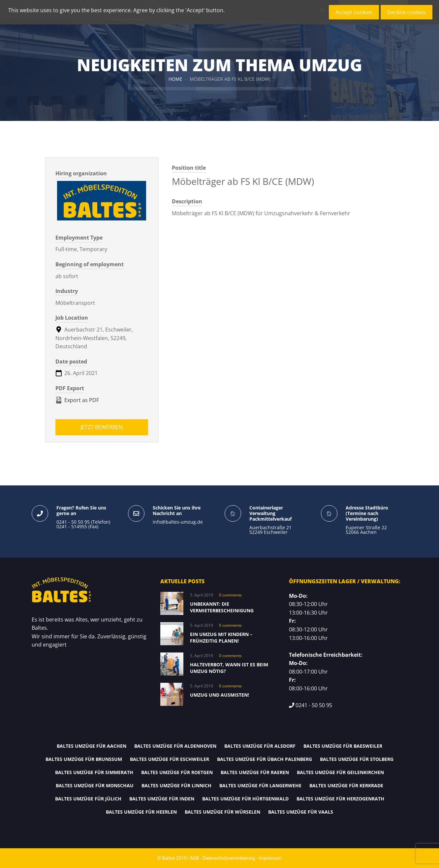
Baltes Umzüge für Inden (162, 799)
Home (175, 79)
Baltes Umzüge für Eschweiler (170, 759)
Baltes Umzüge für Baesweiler (343, 746)
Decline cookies (407, 12)
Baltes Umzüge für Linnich (176, 785)
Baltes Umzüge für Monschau (95, 785)
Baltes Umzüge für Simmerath (94, 772)
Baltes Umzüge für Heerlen (141, 812)
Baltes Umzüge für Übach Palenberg (265, 759)
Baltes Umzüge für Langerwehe (260, 785)
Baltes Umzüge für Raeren (255, 772)
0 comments (230, 595)
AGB (194, 858)
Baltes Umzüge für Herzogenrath (340, 799)
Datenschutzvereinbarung (229, 858)
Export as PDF (77, 400)
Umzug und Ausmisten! (219, 695)
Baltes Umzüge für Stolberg (357, 759)
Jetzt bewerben (102, 427)
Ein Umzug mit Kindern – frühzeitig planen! (221, 637)
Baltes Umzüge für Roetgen (177, 772)
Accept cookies (354, 12)
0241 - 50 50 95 (314, 705)
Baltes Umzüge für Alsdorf (260, 746)
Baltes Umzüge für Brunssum (84, 759)
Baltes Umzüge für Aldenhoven (175, 746)
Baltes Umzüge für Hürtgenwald (245, 799)
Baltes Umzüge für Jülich (88, 799)
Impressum (270, 858)
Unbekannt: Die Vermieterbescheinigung (222, 607)
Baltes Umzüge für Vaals (301, 812)
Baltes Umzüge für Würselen (222, 812)
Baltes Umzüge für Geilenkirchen (340, 772)
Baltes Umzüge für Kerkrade (346, 785)
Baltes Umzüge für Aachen (92, 746)
